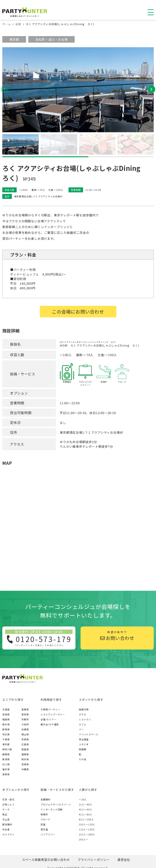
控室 (43, 824)
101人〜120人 (87, 824)
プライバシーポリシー (94, 860)
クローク (45, 819)
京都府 (25, 719)
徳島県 (25, 749)
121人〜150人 (87, 829)
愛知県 (25, 714)
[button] (151, 89)
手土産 (6, 819)
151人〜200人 (87, 834)
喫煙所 (44, 814)
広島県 (25, 744)
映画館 (82, 749)
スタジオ (84, 744)
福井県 (6, 769)
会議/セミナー (49, 719)
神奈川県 (7, 749)
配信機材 (7, 824)
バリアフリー (48, 834)
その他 (82, 759)
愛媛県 (25, 709)
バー (81, 729)
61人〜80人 (86, 814)
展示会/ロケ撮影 (50, 724)
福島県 (6, 719)
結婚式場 (84, 709)
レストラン (85, 719)
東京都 (14, 39)
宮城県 (6, 714)
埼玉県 (6, 734)
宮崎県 (25, 764)
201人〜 (84, 839)
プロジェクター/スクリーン (56, 804)
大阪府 (25, 724)
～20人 (83, 799)
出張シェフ (8, 804)
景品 (5, 814)
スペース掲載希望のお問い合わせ (46, 860)
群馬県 (6, 729)
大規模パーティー (50, 709)
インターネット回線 (52, 809)
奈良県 (25, 739)
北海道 (6, 709)
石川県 (6, 764)
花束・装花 (8, 799)
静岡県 (6, 754)
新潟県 (6, 759)
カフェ (82, 724)
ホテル (82, 714)
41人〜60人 (86, 809)
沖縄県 (25, 769)
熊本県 (25, 759)
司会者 (6, 829)
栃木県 (6, 724)
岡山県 (25, 734)
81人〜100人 (86, 819)
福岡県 (25, 754)
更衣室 (44, 829)
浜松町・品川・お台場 (51, 39)
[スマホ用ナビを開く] (151, 12)
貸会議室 (84, 739)
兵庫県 (25, 729)
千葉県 (6, 739)
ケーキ (6, 809)
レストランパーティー (53, 714)
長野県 (6, 774)
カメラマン (8, 834)
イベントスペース (88, 734)
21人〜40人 (86, 804)
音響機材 (45, 799)
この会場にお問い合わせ (78, 312)
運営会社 (124, 860)
